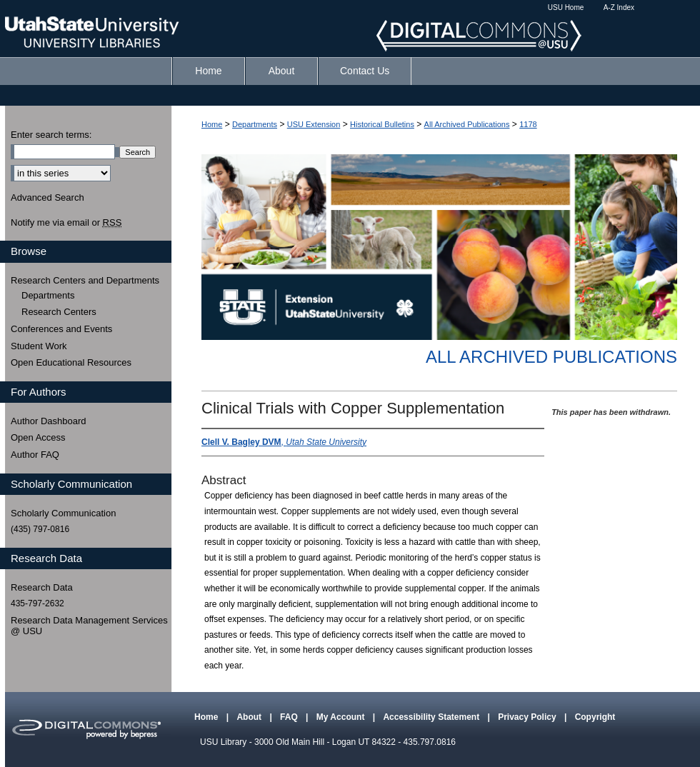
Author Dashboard (49, 421)
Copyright (595, 717)
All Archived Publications (467, 124)
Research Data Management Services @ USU (89, 626)
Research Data (42, 587)
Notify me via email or (66, 223)
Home (212, 124)
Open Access (38, 437)
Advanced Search (47, 197)
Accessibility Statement (432, 717)
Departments (255, 124)
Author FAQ (35, 455)
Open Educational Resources (71, 362)
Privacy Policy (528, 717)
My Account (342, 717)
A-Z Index (619, 7)
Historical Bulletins (382, 124)
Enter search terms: (51, 135)
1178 (528, 124)
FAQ (290, 717)
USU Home (566, 7)
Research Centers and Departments (85, 280)
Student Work (39, 346)
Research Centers (59, 312)
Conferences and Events (61, 329)
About (250, 717)
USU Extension (314, 124)
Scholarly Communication (63, 513)
